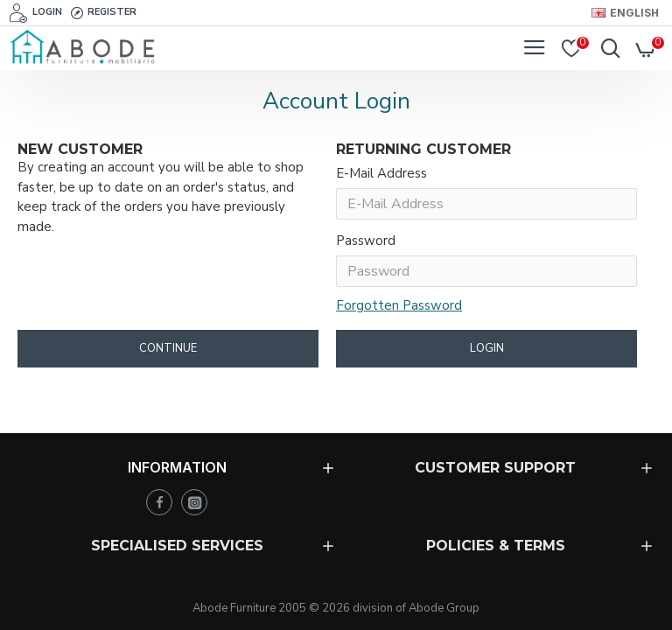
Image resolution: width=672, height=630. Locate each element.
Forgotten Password (399, 310)
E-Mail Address (381, 173)
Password (366, 244)
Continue (168, 354)
